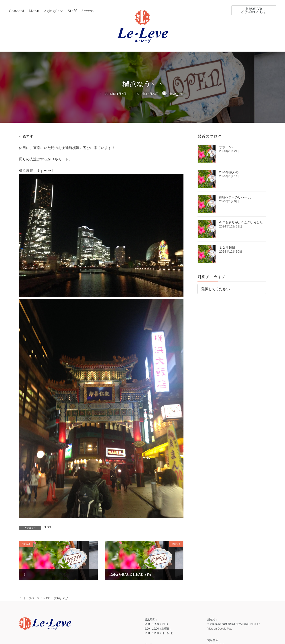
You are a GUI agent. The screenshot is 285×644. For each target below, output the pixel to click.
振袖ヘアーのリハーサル (236, 197)
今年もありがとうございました (241, 222)
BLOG (47, 527)
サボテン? (226, 147)
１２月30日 (227, 248)
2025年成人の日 (230, 172)
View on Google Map (220, 628)
